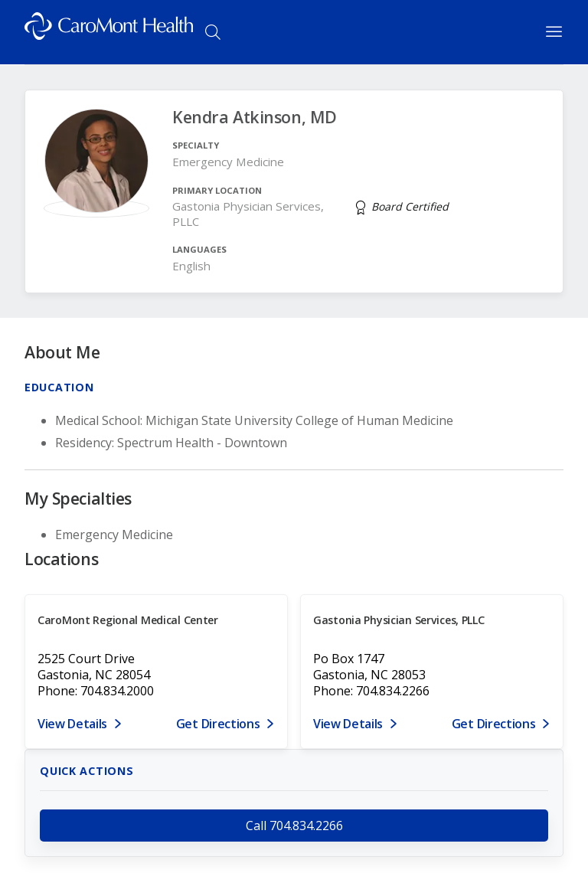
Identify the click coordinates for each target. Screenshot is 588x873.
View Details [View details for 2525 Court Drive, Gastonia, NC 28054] (72, 724)
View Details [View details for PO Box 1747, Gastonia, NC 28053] (348, 724)
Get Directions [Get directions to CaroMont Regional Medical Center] (218, 724)
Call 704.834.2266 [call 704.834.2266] (294, 826)
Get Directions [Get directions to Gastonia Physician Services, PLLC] (494, 724)
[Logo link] (109, 32)
